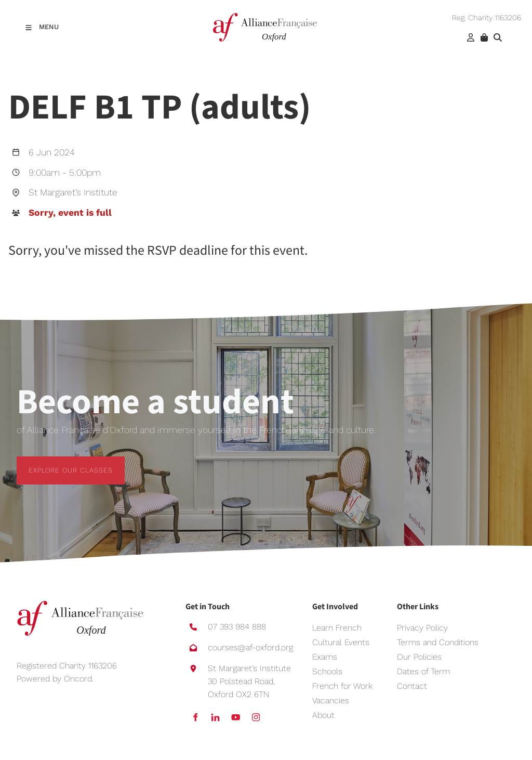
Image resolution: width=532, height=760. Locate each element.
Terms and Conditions (438, 642)
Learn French (337, 628)
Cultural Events (341, 642)
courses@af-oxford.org (250, 647)
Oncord (78, 679)
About (323, 715)
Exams (325, 657)
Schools (327, 671)
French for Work (342, 686)
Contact (412, 686)
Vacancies (331, 700)
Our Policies (419, 657)
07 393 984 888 (237, 627)
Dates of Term (423, 671)
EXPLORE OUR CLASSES (59, 462)
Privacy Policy (422, 628)
